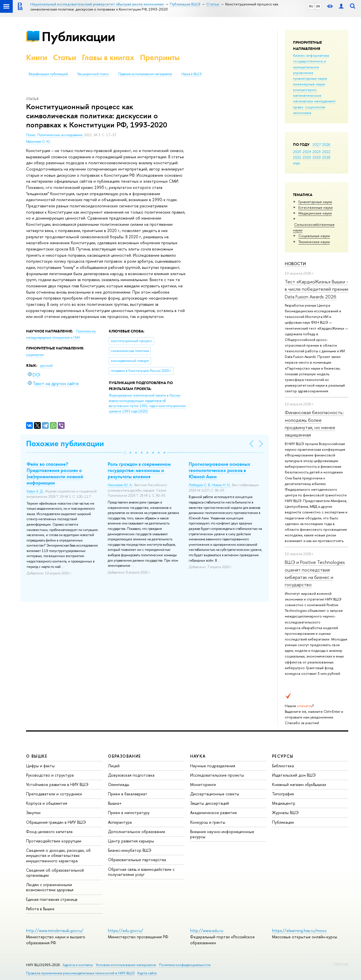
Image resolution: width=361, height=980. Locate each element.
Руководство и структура (50, 775)
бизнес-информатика (311, 55)
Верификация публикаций (48, 74)
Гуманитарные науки (315, 202)
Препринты (160, 57)
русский (46, 366)
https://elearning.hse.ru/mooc (299, 931)
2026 (326, 144)
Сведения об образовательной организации (55, 873)
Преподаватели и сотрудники (54, 794)
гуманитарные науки (310, 78)
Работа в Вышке (40, 909)
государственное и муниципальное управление (309, 67)
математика (303, 101)
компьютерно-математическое (307, 92)
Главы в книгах (108, 57)
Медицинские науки (315, 213)
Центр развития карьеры (131, 841)
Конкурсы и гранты (208, 822)
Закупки (33, 813)
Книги (37, 57)
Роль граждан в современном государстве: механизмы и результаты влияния (139, 470)
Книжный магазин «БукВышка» (299, 784)
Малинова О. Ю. (39, 142)
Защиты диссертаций (210, 803)
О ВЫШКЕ (37, 756)
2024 (307, 151)
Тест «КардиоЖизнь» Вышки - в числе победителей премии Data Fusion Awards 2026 (317, 289)
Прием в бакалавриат (128, 794)
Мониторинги (203, 784)
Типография (283, 794)
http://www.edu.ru (207, 931)
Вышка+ (115, 803)
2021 (297, 157)
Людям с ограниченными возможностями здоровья (50, 887)
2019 (317, 157)
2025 (297, 151)
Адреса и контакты (78, 965)
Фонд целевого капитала (49, 832)
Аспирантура (120, 822)
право (298, 107)
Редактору (341, 964)
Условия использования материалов (126, 965)
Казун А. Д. (35, 491)
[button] (125, 453)
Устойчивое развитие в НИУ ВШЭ (57, 784)
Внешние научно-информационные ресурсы (222, 834)
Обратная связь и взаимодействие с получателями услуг (141, 872)
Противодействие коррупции (54, 841)
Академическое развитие (214, 813)
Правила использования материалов (145, 74)
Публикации (78, 36)
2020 (307, 157)
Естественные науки (316, 207)
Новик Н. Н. (221, 485)
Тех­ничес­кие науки (314, 242)
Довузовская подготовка (131, 775)
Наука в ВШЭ (191, 74)
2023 (317, 151)
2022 (326, 151)
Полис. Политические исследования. (55, 135)
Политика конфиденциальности (185, 965)
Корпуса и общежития (47, 803)
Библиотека (283, 766)
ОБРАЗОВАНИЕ (124, 756)
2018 (326, 157)
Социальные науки (314, 236)
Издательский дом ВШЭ (294, 775)
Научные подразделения (213, 766)
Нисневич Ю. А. (120, 485)
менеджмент (325, 101)
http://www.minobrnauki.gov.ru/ (55, 931)
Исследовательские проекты (217, 775)
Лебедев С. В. (200, 485)
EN (318, 6)
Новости (295, 264)
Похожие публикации (65, 443)
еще (297, 163)
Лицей (114, 766)
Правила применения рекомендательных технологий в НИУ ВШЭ (80, 973)
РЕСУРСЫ (283, 756)
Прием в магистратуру (129, 813)
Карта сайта (147, 973)
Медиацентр (284, 803)
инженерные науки (309, 84)
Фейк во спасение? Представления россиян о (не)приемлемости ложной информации (55, 473)
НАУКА (198, 756)
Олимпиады (119, 784)
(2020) (147, 403)
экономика (302, 113)
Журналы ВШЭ (285, 813)
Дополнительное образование (137, 832)
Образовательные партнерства (137, 860)
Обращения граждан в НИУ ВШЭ (56, 822)
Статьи (65, 57)
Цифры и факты (40, 766)
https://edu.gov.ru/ (126, 931)
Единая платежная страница (52, 899)
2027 (317, 144)
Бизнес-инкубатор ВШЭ (130, 850)
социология (315, 107)
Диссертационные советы (215, 794)
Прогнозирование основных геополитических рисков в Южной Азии (220, 470)
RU (311, 6)
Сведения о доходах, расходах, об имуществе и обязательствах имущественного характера (58, 855)
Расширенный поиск (93, 74)
